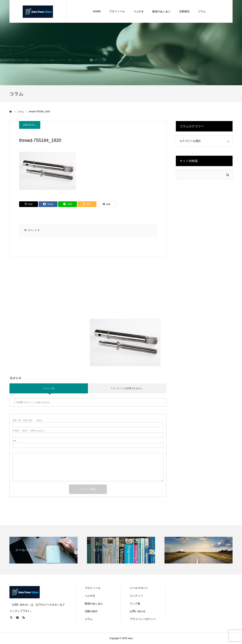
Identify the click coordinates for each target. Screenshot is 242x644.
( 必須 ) (28, 420)
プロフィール (93, 588)
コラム (89, 619)
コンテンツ (136, 596)
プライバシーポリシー (143, 619)
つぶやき (90, 596)
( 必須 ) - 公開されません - (29, 431)
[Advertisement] (88, 292)
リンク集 (135, 603)
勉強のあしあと (94, 603)
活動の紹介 (91, 611)
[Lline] (67, 204)
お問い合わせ (138, 611)
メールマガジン (139, 588)
